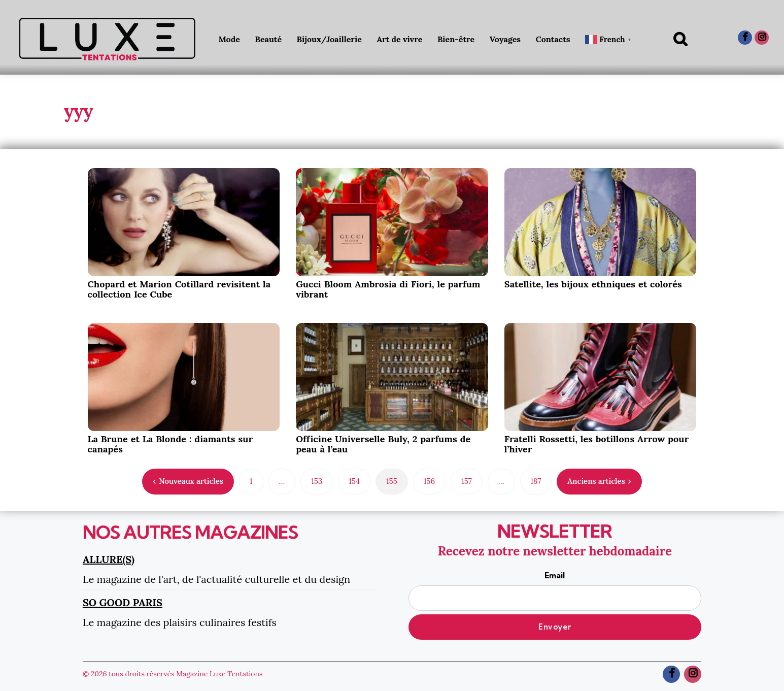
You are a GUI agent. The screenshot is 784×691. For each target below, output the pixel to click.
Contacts (553, 39)
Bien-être (456, 39)
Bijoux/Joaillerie (329, 39)
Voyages (505, 39)
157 (467, 481)
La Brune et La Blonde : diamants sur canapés (171, 444)
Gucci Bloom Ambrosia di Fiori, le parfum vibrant (388, 289)
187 (536, 481)
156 (429, 481)
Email (555, 590)
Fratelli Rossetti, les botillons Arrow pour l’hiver (596, 444)
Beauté (268, 39)
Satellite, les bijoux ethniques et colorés (593, 284)
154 (354, 481)
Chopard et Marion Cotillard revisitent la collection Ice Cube (179, 289)
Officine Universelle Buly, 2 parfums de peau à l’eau (383, 444)
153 (317, 481)
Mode (229, 39)
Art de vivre (399, 39)
